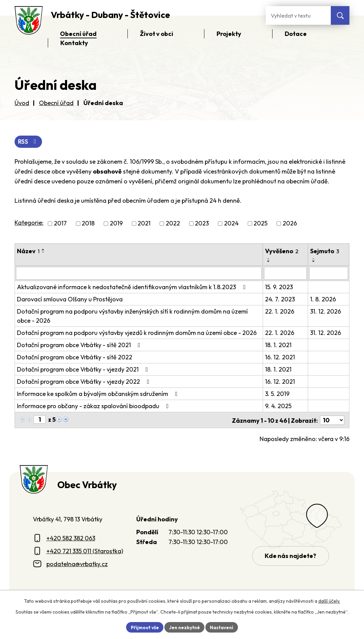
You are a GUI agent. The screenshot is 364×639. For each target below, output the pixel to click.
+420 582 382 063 (71, 538)
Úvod (22, 103)
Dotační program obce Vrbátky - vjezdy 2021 (84, 370)
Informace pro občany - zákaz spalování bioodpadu (94, 406)
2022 (173, 224)
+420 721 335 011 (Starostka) (85, 551)
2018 (88, 224)
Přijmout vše (144, 627)
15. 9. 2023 (279, 287)
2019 (116, 224)
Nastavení (223, 627)
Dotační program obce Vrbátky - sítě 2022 (75, 357)
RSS (29, 142)
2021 (144, 224)
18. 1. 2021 (278, 345)
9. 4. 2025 (278, 406)
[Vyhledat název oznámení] (139, 274)
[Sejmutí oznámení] (329, 274)
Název (28, 251)
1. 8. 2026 (323, 299)
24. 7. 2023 (280, 299)
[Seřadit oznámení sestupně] (43, 253)
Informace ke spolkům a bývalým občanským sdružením (99, 394)
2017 (60, 224)
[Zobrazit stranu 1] (40, 420)
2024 (231, 224)
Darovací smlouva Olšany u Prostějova (70, 299)
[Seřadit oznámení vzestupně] (43, 250)
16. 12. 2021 (280, 357)
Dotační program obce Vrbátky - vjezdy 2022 (85, 382)
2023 (202, 224)
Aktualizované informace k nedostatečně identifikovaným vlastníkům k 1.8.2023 (133, 287)
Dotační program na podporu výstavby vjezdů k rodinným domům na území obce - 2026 (137, 333)
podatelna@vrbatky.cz (77, 564)
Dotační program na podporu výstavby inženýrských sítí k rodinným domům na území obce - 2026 (132, 316)
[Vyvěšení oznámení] (286, 274)
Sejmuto (325, 251)
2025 (260, 224)
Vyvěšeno (282, 251)
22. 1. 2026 (280, 312)
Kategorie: (29, 223)
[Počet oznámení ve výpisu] (332, 420)
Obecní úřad (56, 103)
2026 (290, 224)
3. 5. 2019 (277, 394)
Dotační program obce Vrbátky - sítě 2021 (80, 345)
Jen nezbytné (184, 627)
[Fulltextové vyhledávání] (298, 15)
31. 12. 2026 (326, 312)
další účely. (329, 600)
